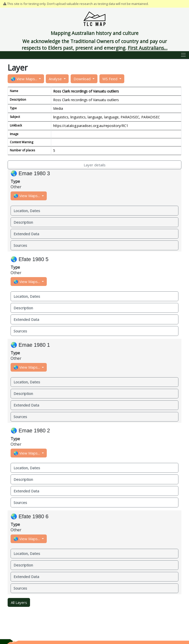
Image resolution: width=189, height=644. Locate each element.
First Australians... (148, 48)
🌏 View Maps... (24, 79)
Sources (20, 245)
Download (83, 79)
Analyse (56, 79)
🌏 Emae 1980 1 (30, 345)
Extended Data (26, 234)
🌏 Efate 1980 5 (30, 259)
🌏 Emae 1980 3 (30, 173)
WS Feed (110, 79)
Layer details (95, 165)
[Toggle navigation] (183, 55)
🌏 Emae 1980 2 (30, 431)
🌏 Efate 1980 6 (30, 517)
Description (23, 222)
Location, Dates (27, 211)
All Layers (19, 602)
